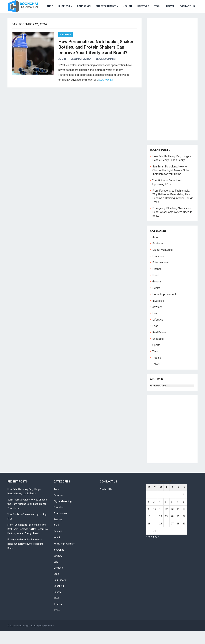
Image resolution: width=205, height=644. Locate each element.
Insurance (158, 313)
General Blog (21, 638)
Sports (156, 358)
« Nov (149, 549)
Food (155, 288)
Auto (18, 19)
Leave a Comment (106, 72)
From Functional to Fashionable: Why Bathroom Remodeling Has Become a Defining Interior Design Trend (28, 542)
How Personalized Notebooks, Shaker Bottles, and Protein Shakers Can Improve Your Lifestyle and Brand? (96, 60)
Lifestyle (111, 19)
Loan (155, 339)
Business (32, 19)
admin (62, 72)
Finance (157, 282)
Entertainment (73, 19)
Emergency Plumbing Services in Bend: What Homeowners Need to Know (172, 225)
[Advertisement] (174, 95)
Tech (125, 19)
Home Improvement (164, 307)
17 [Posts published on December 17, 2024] (155, 529)
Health (95, 19)
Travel (138, 19)
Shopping (66, 47)
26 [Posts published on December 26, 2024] (166, 536)
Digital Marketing (162, 262)
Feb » (156, 549)
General (157, 294)
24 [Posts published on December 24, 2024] (155, 536)
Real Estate (159, 345)
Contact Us (155, 19)
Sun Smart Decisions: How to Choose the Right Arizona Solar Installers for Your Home (171, 183)
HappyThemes (46, 638)
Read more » (106, 93)
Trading (157, 370)
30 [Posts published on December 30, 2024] (149, 543)
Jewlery (157, 320)
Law (155, 326)
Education (51, 19)
